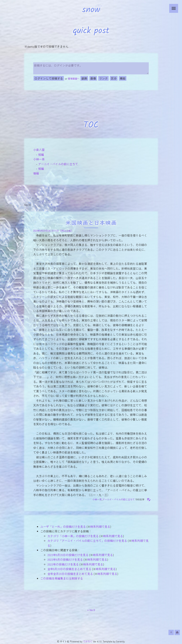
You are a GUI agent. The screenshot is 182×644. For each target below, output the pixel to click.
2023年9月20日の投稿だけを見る (68, 555)
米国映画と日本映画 (91, 223)
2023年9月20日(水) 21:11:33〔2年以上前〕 (53, 231)
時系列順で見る (100, 527)
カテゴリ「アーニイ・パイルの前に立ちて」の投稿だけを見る (87, 541)
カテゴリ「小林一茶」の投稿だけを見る (73, 536)
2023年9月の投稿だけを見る (65, 559)
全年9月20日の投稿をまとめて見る (69, 569)
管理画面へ (74, 79)
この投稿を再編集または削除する (62, 578)
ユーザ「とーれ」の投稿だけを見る (63, 527)
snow (91, 10)
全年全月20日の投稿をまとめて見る (70, 574)
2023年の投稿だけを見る (63, 564)
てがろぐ (88, 641)
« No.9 (91, 610)
